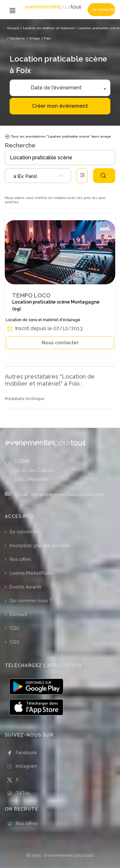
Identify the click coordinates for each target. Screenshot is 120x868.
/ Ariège (33, 38)
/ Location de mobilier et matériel (47, 28)
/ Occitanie (16, 38)
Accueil (13, 28)
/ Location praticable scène (98, 28)
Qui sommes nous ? (31, 601)
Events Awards (26, 587)
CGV (15, 642)
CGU (15, 628)
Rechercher (103, 176)
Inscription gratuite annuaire (40, 546)
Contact (18, 614)
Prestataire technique (25, 399)
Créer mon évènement (60, 106)
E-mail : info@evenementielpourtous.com (59, 495)
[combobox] (38, 176)
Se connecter (104, 10)
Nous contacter (60, 343)
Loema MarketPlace (31, 573)
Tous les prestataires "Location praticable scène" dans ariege (58, 137)
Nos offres (20, 559)
